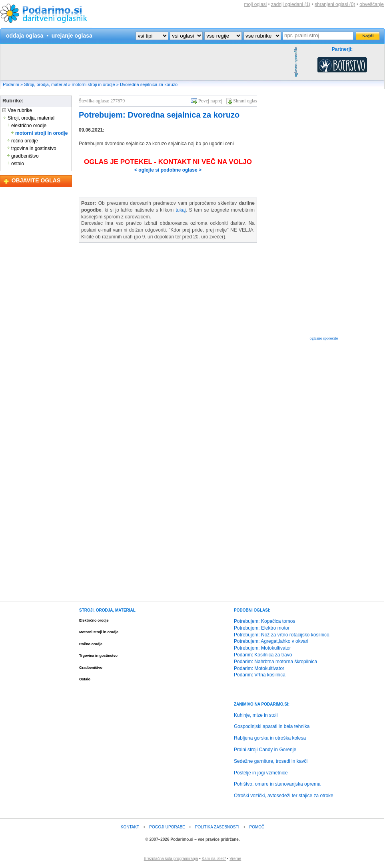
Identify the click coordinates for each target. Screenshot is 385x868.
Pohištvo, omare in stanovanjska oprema (277, 784)
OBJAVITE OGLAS (36, 180)
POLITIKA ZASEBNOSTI (217, 827)
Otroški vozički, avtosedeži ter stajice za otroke (284, 796)
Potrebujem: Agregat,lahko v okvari (271, 641)
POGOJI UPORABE (167, 827)
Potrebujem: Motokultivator (262, 648)
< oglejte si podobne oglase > (168, 170)
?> (186, 36)
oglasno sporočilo (324, 338)
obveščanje (372, 4)
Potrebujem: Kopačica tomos (264, 621)
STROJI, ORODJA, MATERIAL (107, 610)
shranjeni (335, 4)
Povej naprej (210, 101)
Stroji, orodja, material (45, 84)
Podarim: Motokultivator (259, 668)
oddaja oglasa (25, 36)
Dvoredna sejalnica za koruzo (149, 84)
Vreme (235, 859)
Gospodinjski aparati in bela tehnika (272, 726)
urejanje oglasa (72, 36)
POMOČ (257, 827)
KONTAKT (130, 827)
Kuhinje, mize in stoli (256, 715)
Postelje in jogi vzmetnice (261, 773)
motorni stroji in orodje (93, 84)
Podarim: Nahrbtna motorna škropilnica (275, 662)
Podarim (11, 84)
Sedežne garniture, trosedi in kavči (271, 761)
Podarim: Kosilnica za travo (263, 655)
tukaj (181, 210)
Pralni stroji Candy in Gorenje (265, 750)
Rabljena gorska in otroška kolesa (270, 738)
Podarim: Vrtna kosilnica (260, 675)
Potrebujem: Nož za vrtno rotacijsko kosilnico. (282, 635)
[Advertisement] (146, 62)
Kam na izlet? (214, 859)
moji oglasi (255, 4)
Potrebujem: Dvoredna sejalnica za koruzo (159, 115)
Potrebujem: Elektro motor (262, 628)
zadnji (291, 4)
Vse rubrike (17, 110)
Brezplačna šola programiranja (171, 859)
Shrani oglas (245, 101)
